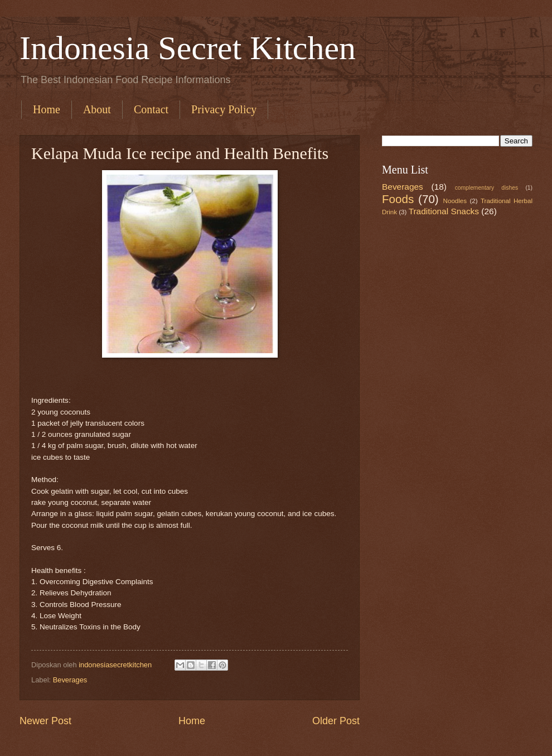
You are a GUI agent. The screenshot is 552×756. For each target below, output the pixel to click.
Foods (398, 199)
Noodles (455, 201)
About (97, 109)
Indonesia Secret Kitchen (188, 48)
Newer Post (45, 721)
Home (47, 109)
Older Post (336, 721)
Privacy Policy (224, 109)
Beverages (70, 680)
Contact (151, 109)
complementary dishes (486, 188)
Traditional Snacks (444, 211)
